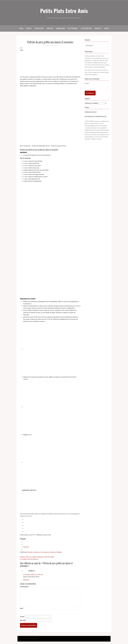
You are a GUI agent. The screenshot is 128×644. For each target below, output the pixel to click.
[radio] (52, 519)
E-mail (22, 617)
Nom (22, 608)
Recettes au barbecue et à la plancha (38, 552)
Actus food (50, 28)
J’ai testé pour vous (86, 28)
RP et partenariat (73, 28)
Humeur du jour (60, 28)
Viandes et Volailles (56, 552)
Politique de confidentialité (29, 639)
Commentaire (25, 587)
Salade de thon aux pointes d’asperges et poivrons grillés (37, 557)
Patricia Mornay (54, 46)
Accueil (21, 28)
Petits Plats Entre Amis (64, 11)
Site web (23, 620)
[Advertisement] (50, 63)
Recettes (29, 28)
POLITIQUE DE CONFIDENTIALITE (96, 117)
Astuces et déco (39, 28)
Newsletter (98, 28)
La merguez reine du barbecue (29, 559)
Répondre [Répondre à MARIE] (26, 580)
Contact (106, 28)
